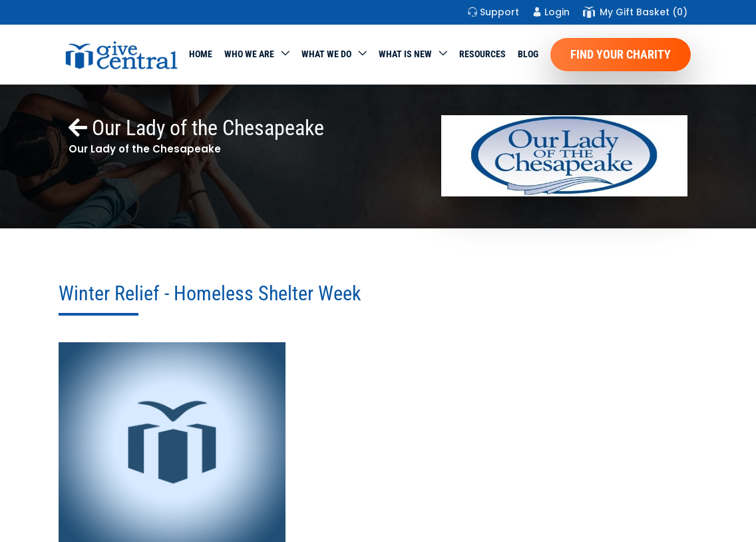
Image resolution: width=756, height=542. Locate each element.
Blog (528, 54)
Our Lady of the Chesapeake (196, 128)
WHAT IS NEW (405, 54)
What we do (326, 54)
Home (201, 54)
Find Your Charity (621, 54)
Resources (482, 54)
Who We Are (249, 54)
